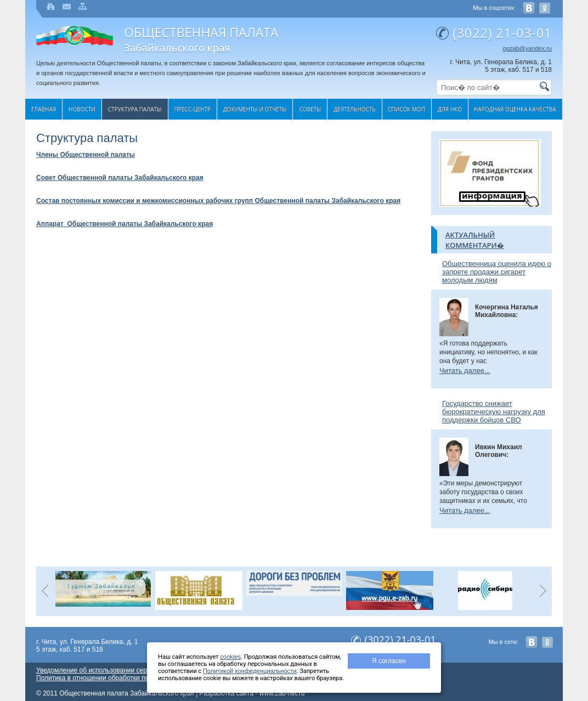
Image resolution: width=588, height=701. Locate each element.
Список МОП (406, 109)
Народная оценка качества (515, 109)
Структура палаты (135, 109)
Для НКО (450, 109)
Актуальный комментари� (475, 240)
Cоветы (310, 109)
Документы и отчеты (255, 109)
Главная (44, 109)
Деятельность (354, 109)
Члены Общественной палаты (86, 155)
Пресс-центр (193, 109)
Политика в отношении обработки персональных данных (123, 678)
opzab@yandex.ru (527, 48)
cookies (230, 657)
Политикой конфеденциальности (250, 671)
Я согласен (389, 661)
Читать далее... (465, 371)
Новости (82, 109)
